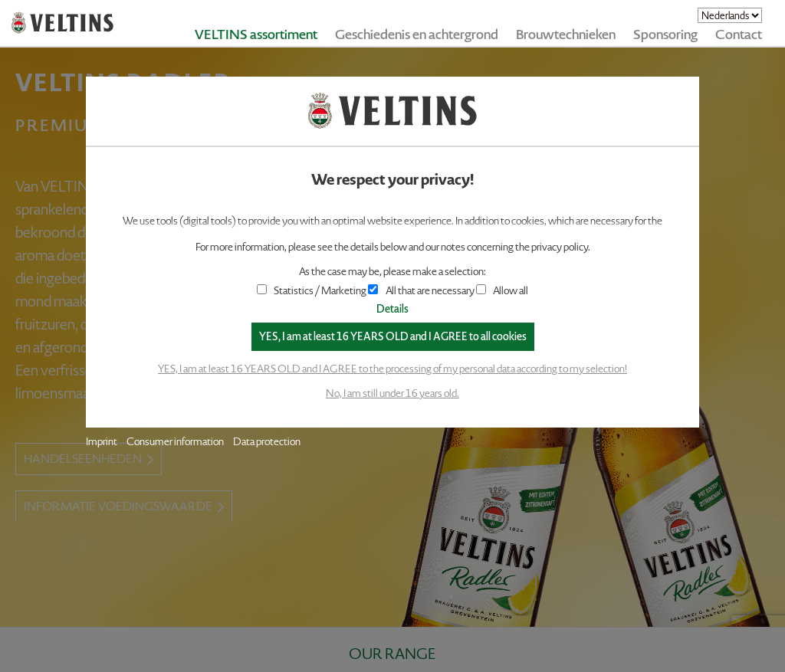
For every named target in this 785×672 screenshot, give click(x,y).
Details (392, 309)
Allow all (502, 291)
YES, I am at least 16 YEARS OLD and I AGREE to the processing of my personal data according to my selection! (392, 369)
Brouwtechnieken (566, 34)
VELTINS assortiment (256, 34)
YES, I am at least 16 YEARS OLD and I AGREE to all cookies (393, 337)
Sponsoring (665, 34)
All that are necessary (421, 291)
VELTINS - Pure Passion (62, 23)
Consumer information (175, 442)
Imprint (102, 442)
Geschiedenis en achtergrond (417, 34)
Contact (739, 34)
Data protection (267, 442)
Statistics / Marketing (312, 291)
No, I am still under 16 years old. (392, 393)
